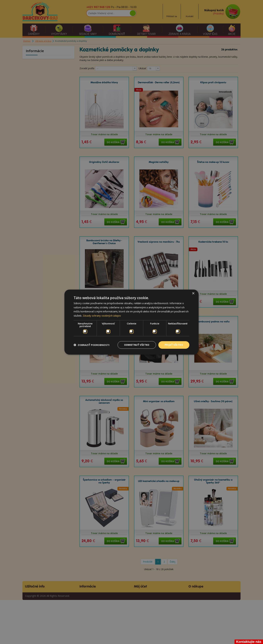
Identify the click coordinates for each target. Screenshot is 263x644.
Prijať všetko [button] (174, 345)
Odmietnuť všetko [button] (137, 345)
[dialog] (131, 322)
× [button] (193, 293)
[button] (92, 345)
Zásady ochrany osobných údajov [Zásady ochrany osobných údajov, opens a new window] (102, 316)
